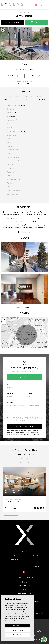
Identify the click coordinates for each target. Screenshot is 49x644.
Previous (2, 43)
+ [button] (4, 320)
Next (47, 43)
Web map (39, 613)
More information (11, 621)
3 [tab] (38, 515)
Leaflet (18, 348)
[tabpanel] (24, 489)
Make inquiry (13, 22)
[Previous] (22, 461)
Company (36, 556)
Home (13, 556)
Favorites (36, 566)
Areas (36, 563)
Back (24, 64)
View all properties (24, 454)
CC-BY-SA (44, 348)
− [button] (4, 323)
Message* (12, 402)
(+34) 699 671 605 (24, 593)
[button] (36, 76)
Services (13, 563)
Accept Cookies (18, 625)
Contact (13, 566)
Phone (10, 393)
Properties (13, 559)
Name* (10, 384)
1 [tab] (11, 515)
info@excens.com (25, 586)
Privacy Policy (38, 417)
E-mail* (29, 393)
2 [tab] (25, 515)
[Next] (27, 461)
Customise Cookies (18, 630)
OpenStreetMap (31, 348)
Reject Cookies (18, 635)
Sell (36, 559)
